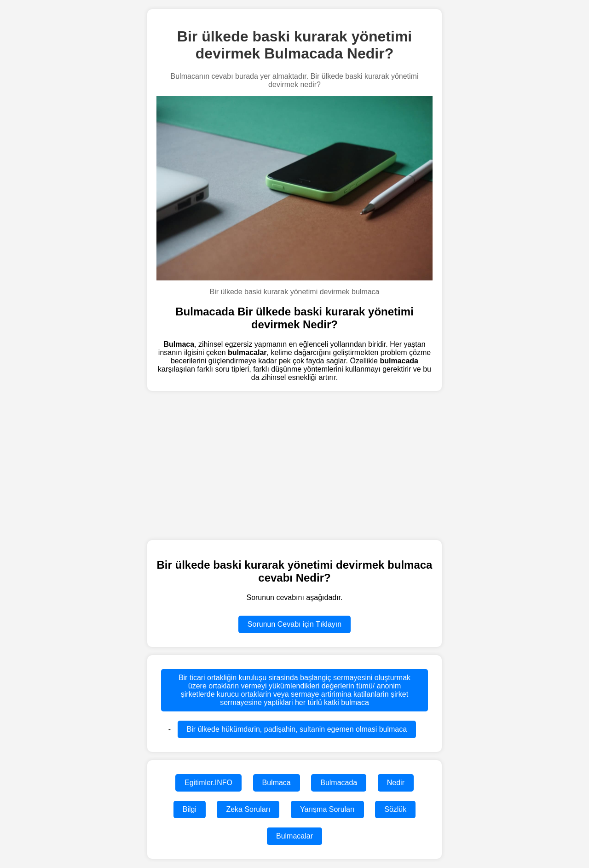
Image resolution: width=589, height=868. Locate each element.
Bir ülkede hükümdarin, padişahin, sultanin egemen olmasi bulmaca (297, 729)
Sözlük (395, 809)
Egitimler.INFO (208, 783)
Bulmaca (277, 783)
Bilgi (190, 809)
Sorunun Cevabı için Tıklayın (294, 624)
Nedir (396, 783)
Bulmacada (339, 783)
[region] (294, 465)
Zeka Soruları (248, 809)
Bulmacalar (294, 836)
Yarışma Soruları (327, 809)
